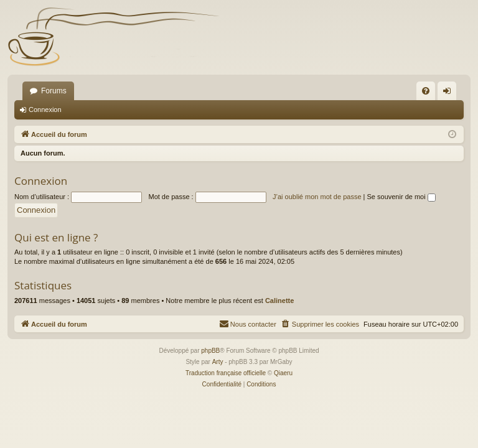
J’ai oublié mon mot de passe (317, 197)
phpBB (210, 351)
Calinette (279, 301)
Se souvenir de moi (401, 197)
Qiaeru (283, 373)
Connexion (45, 110)
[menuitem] (426, 91)
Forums (54, 91)
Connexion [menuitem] (450, 93)
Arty (218, 362)
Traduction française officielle (226, 373)
